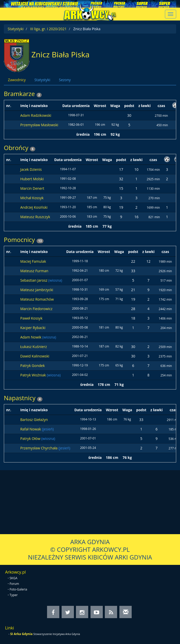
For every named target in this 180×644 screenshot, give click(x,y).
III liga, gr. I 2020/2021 (48, 29)
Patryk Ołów (31, 439)
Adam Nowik (31, 337)
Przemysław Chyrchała (39, 448)
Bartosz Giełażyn (34, 420)
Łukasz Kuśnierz (33, 347)
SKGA (14, 578)
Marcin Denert (32, 188)
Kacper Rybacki (33, 328)
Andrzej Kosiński (34, 207)
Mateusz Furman (34, 271)
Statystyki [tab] (42, 80)
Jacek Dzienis (31, 169)
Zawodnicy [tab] (17, 80)
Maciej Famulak (33, 261)
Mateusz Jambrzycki (37, 290)
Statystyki (16, 29)
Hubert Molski (32, 179)
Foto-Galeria (19, 589)
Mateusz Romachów (37, 299)
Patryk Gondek (32, 366)
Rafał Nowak (31, 429)
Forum (14, 584)
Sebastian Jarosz (34, 280)
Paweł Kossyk (31, 318)
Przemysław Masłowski (39, 125)
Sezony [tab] (65, 80)
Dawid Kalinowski (35, 356)
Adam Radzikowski (36, 115)
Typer (14, 595)
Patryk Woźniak (33, 375)
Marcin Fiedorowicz (36, 309)
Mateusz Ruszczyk (35, 217)
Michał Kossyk (32, 198)
